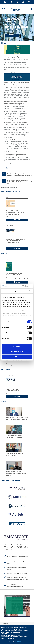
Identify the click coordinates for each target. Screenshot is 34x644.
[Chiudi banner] (31, 286)
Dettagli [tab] (14, 291)
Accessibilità (5, 634)
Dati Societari (11, 631)
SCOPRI (12, 35)
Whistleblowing (17, 632)
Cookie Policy (9, 632)
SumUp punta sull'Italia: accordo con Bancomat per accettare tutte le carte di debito (17, 579)
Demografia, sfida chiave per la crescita (17, 573)
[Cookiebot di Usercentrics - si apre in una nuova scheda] (21, 286)
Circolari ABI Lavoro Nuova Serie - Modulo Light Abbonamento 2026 (15, 241)
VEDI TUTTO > (7, 164)
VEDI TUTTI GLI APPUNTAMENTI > (9, 188)
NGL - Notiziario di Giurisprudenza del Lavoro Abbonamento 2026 (15, 213)
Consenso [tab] (5, 291)
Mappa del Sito (19, 631)
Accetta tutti (17, 346)
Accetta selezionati (17, 352)
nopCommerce (18, 641)
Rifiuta (17, 357)
